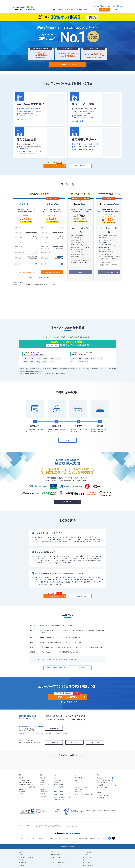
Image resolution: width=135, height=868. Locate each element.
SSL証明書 (86, 855)
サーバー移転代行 (42, 584)
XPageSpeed (24, 149)
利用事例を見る (67, 502)
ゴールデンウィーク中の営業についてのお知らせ (58, 626)
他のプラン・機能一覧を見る (40, 277)
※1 (34, 7)
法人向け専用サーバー (56, 855)
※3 (106, 7)
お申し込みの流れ (77, 10)
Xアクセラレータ (38, 144)
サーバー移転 (78, 577)
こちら (49, 284)
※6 (61, 102)
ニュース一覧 (80, 668)
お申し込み (104, 10)
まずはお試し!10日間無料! (26, 272)
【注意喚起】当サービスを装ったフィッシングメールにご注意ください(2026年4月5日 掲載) (72, 647)
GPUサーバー (54, 860)
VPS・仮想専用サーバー (89, 852)
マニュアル (74, 742)
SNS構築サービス (23, 863)
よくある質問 (54, 742)
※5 (76, 57)
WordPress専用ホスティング (91, 865)
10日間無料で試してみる (68, 65)
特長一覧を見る (80, 166)
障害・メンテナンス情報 (55, 668)
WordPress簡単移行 (56, 582)
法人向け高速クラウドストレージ (27, 857)
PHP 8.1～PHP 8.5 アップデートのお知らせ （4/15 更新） (61, 637)
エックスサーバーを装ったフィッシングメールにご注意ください (55, 659)
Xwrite (58, 248)
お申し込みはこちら (55, 166)
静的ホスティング (88, 863)
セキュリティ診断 (55, 865)
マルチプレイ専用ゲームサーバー (59, 863)
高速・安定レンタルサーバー (26, 852)
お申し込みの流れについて (68, 702)
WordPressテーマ (23, 865)
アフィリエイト (102, 838)
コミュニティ (95, 742)
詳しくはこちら (81, 272)
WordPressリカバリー (27, 153)
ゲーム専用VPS (23, 860)
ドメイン (21, 855)
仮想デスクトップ (88, 860)
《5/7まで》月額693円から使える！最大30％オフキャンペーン (63, 642)
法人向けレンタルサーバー (58, 852)
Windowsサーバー (88, 857)
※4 (123, 7)
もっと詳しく (22, 119)
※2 (103, 55)
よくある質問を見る (80, 596)
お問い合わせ (54, 728)
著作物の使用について (91, 838)
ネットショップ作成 (56, 857)
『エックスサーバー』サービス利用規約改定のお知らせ (60, 652)
